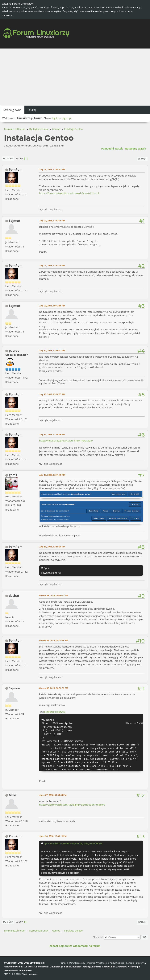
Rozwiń (61, 712)
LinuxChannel (41, 967)
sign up (67, 118)
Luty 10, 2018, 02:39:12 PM (52, 350)
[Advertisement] (75, 77)
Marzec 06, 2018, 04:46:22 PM (53, 595)
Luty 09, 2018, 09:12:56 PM (52, 306)
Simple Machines (30, 974)
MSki (12, 795)
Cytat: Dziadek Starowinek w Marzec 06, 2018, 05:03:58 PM (73, 843)
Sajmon (14, 221)
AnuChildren (25, 970)
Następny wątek (135, 149)
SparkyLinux (109, 967)
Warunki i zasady (77, 963)
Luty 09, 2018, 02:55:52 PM (52, 169)
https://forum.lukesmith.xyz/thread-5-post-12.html (69, 193)
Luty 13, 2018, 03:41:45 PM (52, 475)
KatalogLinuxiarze (92, 967)
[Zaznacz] (50, 712)
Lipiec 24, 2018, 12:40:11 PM (53, 836)
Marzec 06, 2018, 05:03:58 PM (53, 640)
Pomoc (63, 963)
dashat (14, 596)
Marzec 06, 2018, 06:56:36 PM (53, 688)
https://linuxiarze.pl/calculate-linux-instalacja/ (66, 441)
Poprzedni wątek (112, 149)
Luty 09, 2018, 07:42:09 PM (52, 221)
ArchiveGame (11, 970)
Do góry (8, 922)
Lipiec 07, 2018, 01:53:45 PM (53, 795)
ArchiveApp (134, 967)
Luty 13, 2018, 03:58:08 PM (52, 547)
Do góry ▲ (141, 963)
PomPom (16, 169)
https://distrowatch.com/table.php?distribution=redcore (72, 805)
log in (55, 118)
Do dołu (8, 158)
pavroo (14, 351)
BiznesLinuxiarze (73, 967)
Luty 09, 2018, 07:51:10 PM (52, 265)
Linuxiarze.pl (56, 967)
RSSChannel (27, 967)
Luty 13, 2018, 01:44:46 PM (52, 434)
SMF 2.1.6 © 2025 (12, 974)
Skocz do (98, 937)
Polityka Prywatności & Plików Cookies (106, 963)
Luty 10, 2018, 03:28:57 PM (52, 394)
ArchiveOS (121, 967)
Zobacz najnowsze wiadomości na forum (75, 946)
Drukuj (142, 159)
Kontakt (130, 963)
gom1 (13, 475)
